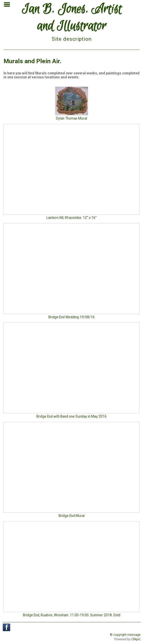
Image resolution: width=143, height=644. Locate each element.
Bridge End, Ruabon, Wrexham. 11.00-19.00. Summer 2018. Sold (72, 615)
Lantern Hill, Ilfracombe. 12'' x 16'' (71, 218)
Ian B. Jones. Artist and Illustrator (72, 18)
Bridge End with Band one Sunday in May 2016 (71, 416)
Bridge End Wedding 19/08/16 (71, 317)
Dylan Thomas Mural (71, 118)
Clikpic (136, 639)
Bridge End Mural (72, 516)
